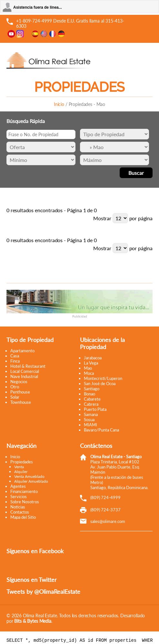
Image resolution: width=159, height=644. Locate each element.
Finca (15, 361)
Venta (19, 467)
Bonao (89, 394)
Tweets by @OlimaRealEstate (43, 592)
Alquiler (21, 472)
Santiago (92, 389)
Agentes (18, 486)
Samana (91, 414)
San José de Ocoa (100, 384)
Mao (88, 368)
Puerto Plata (95, 409)
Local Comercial (25, 371)
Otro (15, 387)
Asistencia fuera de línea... (38, 7)
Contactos (20, 512)
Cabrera (91, 404)
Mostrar (102, 218)
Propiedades (22, 462)
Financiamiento (24, 491)
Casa (15, 356)
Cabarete (92, 399)
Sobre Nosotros (25, 502)
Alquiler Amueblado (31, 481)
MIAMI (90, 425)
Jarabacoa (93, 358)
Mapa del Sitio (23, 517)
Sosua (89, 420)
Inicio (59, 104)
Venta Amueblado (29, 476)
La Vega (91, 363)
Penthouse (20, 392)
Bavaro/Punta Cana (101, 430)
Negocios (19, 382)
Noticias (18, 507)
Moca (89, 373)
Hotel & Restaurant (28, 366)
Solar (15, 397)
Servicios (19, 497)
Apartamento (22, 351)
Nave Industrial (24, 376)
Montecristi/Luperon (103, 378)
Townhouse (21, 402)
